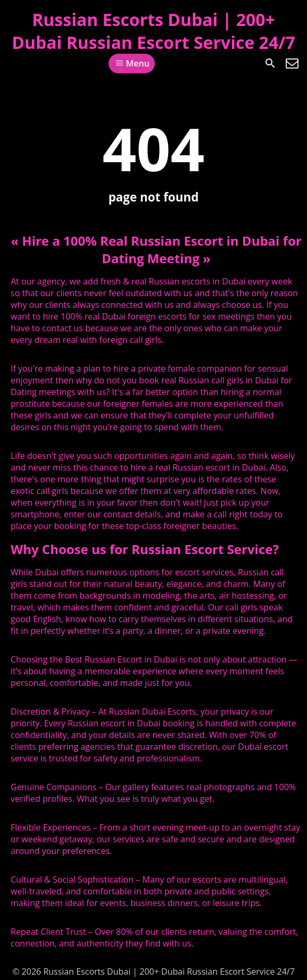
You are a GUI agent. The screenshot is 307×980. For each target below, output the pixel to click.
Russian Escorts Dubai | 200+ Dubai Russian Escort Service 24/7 (153, 31)
